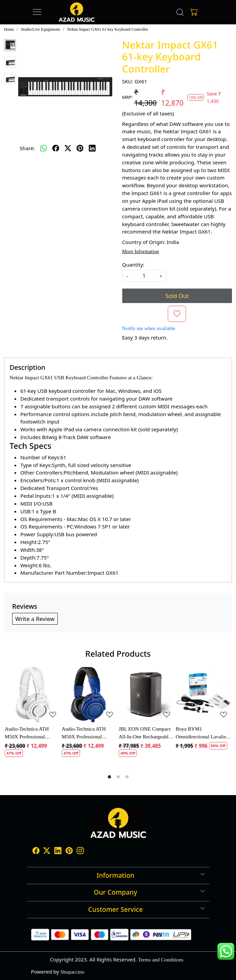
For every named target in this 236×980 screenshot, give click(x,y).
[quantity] (144, 276)
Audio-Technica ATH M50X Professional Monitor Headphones (27, 733)
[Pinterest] (69, 851)
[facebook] (56, 148)
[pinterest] (80, 148)
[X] (47, 851)
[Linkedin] (58, 851)
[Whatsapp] (44, 148)
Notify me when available (149, 328)
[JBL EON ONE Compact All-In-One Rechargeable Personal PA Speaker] (147, 695)
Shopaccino (72, 972)
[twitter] (68, 148)
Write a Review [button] (35, 619)
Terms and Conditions (161, 960)
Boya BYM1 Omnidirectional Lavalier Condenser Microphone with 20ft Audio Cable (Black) (202, 733)
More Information (141, 251)
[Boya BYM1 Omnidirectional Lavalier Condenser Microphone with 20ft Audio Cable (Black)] (203, 695)
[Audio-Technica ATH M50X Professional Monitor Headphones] (33, 695)
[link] (180, 12)
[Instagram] (80, 851)
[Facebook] (36, 851)
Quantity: (133, 265)
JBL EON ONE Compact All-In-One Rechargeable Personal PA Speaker (145, 733)
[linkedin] (92, 148)
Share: (27, 148)
